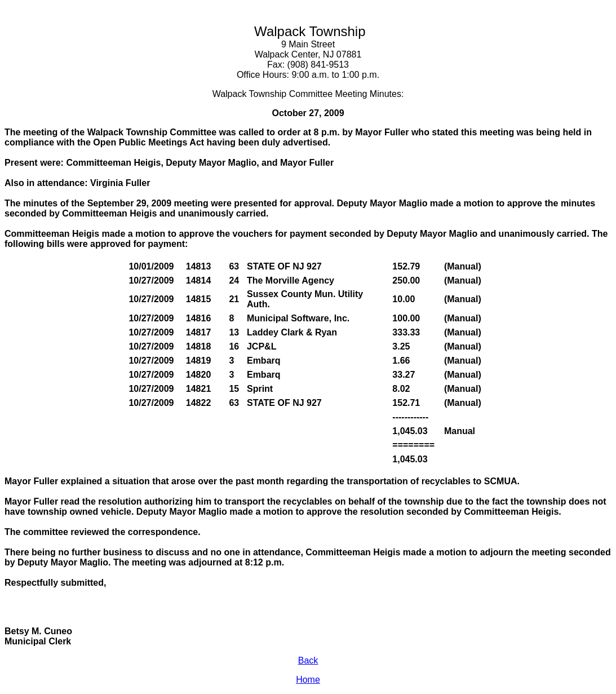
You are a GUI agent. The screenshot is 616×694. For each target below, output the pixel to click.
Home (308, 680)
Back (308, 660)
